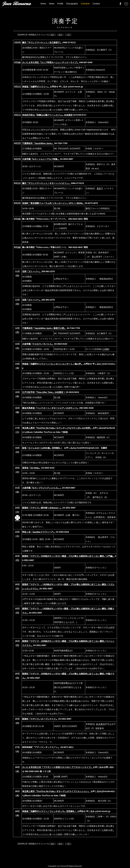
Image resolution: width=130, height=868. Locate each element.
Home (43, 4)
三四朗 (105, 349)
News (52, 4)
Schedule (85, 4)
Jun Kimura (61, 866)
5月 (52, 35)
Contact (96, 4)
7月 (68, 35)
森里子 (100, 188)
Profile (60, 4)
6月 (60, 35)
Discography (72, 4)
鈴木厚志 (100, 724)
